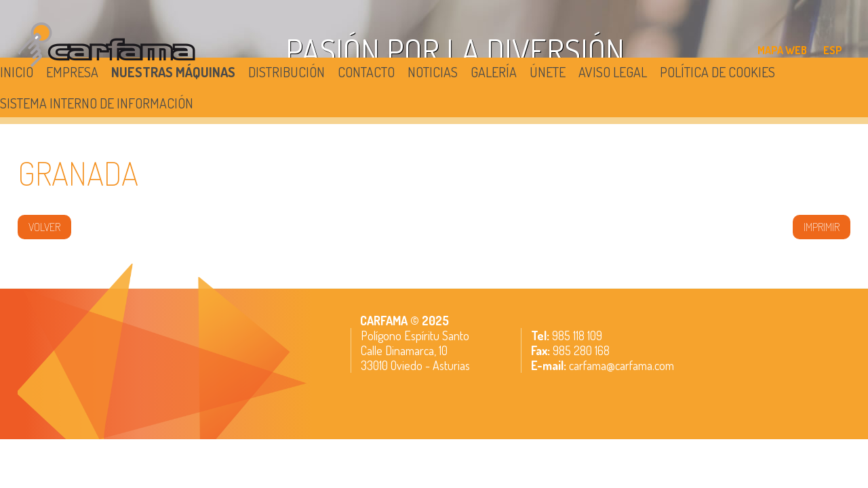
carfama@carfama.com (622, 365)
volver (44, 227)
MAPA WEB (782, 50)
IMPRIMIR (822, 227)
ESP (833, 50)
